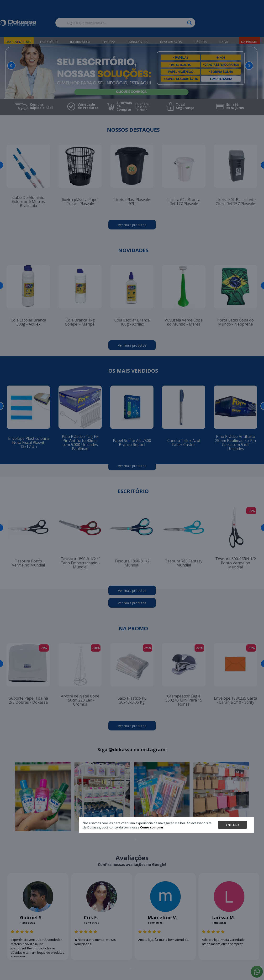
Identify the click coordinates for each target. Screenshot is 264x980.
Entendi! (232, 825)
